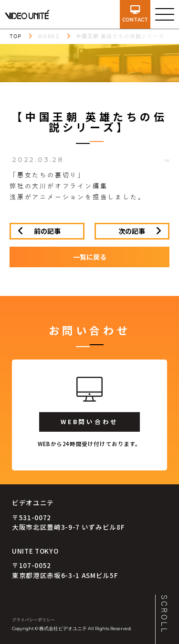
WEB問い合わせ (89, 421)
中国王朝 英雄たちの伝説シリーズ (120, 36)
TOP (16, 36)
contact (135, 14)
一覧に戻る (90, 257)
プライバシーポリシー (33, 620)
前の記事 (47, 231)
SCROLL (164, 614)
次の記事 (132, 231)
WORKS (49, 36)
